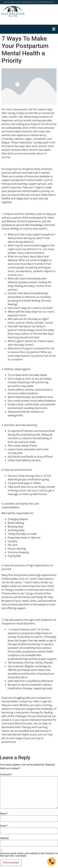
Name (4, 814)
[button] (54, 29)
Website (4, 838)
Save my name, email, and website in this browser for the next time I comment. (29, 855)
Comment (6, 775)
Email (4, 826)
